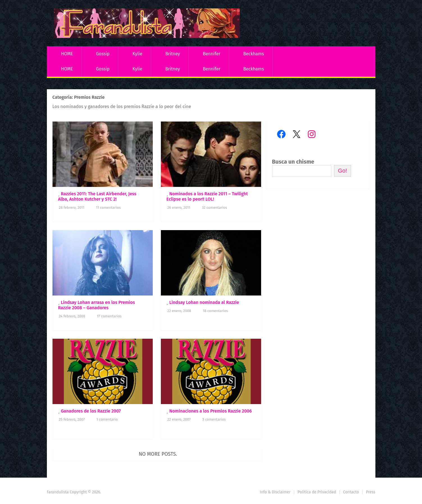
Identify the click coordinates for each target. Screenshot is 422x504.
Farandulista (58, 492)
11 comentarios (108, 208)
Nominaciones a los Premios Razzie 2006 (211, 411)
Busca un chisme (293, 162)
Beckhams (254, 54)
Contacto (351, 492)
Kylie (137, 54)
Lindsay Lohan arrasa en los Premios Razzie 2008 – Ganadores (97, 305)
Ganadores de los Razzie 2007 (91, 411)
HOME (67, 54)
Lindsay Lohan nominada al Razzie (204, 302)
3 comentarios (214, 419)
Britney (173, 54)
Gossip (103, 54)
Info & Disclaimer (275, 492)
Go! (343, 171)
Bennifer (212, 54)
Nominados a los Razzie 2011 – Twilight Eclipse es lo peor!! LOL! (207, 196)
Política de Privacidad (317, 492)
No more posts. (158, 454)
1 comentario (107, 419)
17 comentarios (109, 316)
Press (370, 492)
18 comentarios (215, 311)
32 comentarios (215, 208)
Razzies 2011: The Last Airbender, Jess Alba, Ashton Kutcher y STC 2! (97, 196)
